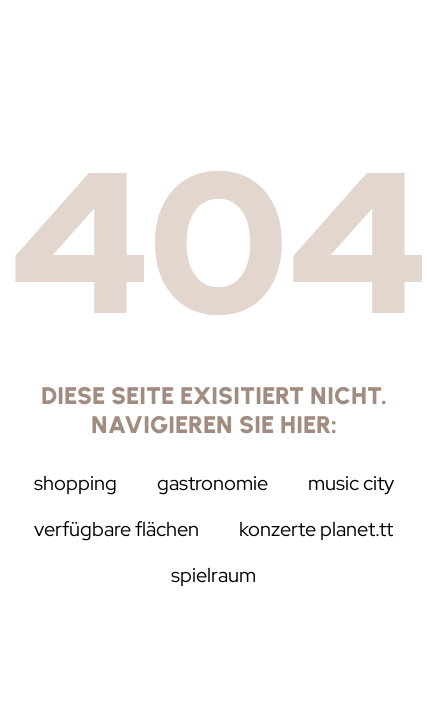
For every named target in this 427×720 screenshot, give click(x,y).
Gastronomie (212, 483)
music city (351, 483)
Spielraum (213, 575)
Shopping (75, 483)
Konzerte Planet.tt (316, 529)
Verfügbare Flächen (116, 529)
